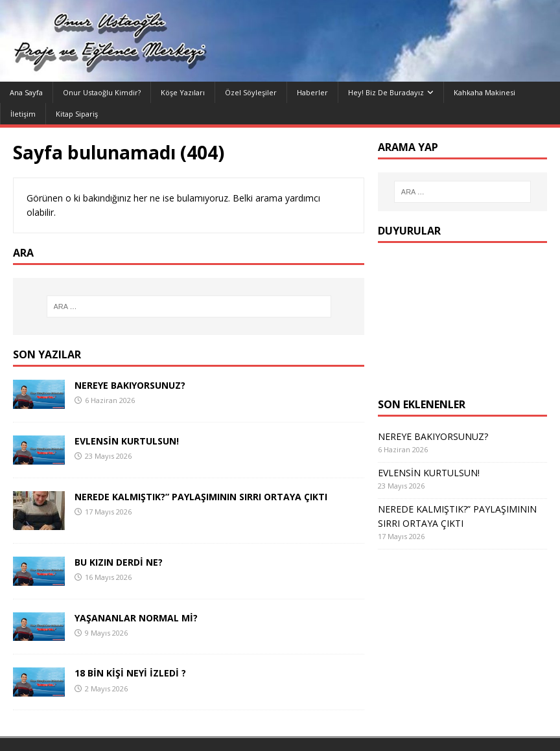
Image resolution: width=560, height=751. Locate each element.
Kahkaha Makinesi (484, 92)
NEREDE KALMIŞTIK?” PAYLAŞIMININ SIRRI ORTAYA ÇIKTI (201, 497)
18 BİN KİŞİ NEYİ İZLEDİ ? (130, 673)
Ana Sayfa (26, 92)
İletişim (23, 114)
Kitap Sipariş (77, 114)
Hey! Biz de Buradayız (386, 92)
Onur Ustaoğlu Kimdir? (102, 92)
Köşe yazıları (183, 92)
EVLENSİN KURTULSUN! (127, 441)
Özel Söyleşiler (251, 92)
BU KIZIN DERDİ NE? (119, 562)
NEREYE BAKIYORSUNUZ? (130, 385)
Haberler (312, 92)
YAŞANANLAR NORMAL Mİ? (136, 618)
